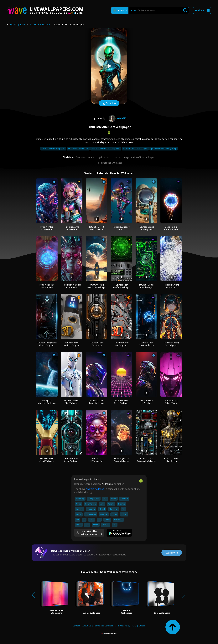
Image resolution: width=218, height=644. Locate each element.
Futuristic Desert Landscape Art (97, 228)
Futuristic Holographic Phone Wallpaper (47, 344)
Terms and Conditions (104, 626)
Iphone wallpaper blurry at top (164, 149)
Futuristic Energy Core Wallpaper (47, 286)
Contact (76, 626)
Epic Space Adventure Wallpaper (47, 402)
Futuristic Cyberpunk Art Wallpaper (72, 286)
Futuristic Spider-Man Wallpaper (72, 402)
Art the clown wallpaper (78, 149)
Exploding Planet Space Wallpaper (121, 460)
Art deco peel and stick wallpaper (106, 149)
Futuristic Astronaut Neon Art (121, 228)
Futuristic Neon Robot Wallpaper (97, 402)
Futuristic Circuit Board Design (146, 286)
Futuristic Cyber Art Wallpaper (122, 344)
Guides (142, 626)
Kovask (117, 118)
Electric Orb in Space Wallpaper (171, 228)
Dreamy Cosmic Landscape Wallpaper (97, 286)
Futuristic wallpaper (40, 25)
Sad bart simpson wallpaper (135, 149)
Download (109, 104)
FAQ (134, 626)
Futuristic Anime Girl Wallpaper (72, 228)
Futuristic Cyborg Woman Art (171, 286)
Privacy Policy (123, 626)
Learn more (172, 553)
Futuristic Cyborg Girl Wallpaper (171, 344)
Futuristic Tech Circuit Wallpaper (146, 344)
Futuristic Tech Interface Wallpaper (122, 286)
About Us (87, 626)
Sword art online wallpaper (53, 149)
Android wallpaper (95, 489)
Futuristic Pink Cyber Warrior (171, 402)
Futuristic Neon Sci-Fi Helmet (146, 402)
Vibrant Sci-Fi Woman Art (97, 460)
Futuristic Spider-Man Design (171, 460)
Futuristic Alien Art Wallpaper (47, 228)
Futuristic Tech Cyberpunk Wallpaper (146, 460)
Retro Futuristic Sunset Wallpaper (122, 402)
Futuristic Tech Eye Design (97, 344)
